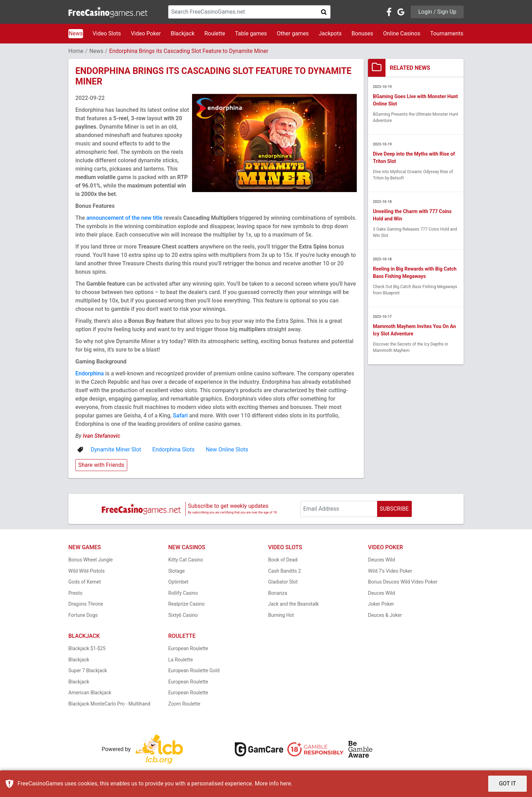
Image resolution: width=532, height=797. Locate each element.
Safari (180, 415)
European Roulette (188, 648)
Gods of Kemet (85, 582)
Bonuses (362, 33)
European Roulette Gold (194, 670)
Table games (251, 33)
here (285, 784)
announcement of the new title (124, 218)
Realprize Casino (186, 604)
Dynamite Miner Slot (116, 449)
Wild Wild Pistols (87, 571)
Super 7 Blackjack (88, 670)
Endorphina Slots (174, 449)
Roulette (215, 33)
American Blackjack (90, 693)
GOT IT (508, 784)
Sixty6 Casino (183, 615)
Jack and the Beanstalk (294, 604)
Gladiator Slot (283, 582)
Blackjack (183, 33)
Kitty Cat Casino (186, 560)
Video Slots (107, 33)
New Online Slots (227, 449)
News (76, 33)
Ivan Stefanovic (101, 436)
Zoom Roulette (184, 704)
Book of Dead (283, 560)
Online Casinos (402, 33)
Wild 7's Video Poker (390, 571)
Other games (293, 33)
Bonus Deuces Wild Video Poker (403, 582)
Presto (76, 593)
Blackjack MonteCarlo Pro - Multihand (109, 704)
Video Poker (146, 33)
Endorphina (90, 373)
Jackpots (330, 33)
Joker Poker (381, 604)
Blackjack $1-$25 (87, 648)
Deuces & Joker (385, 615)
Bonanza (278, 593)
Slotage (176, 571)
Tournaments (447, 33)
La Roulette (180, 660)
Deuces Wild (381, 560)
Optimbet (178, 582)
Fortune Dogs (83, 615)
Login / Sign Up (437, 12)
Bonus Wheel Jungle (91, 560)
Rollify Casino (183, 593)
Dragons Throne (86, 604)
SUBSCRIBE (394, 509)
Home (76, 51)
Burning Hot (281, 615)
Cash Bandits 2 (285, 571)
